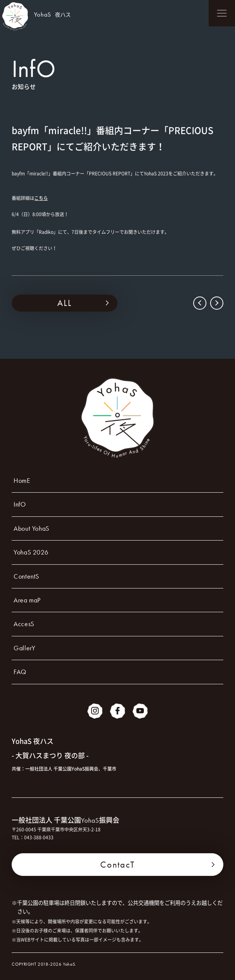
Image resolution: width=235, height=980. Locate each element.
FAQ (20, 672)
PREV (201, 303)
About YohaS (31, 528)
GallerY (24, 648)
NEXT (216, 303)
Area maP (27, 600)
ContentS (26, 576)
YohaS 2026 (31, 552)
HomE (22, 480)
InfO (20, 504)
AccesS (24, 624)
